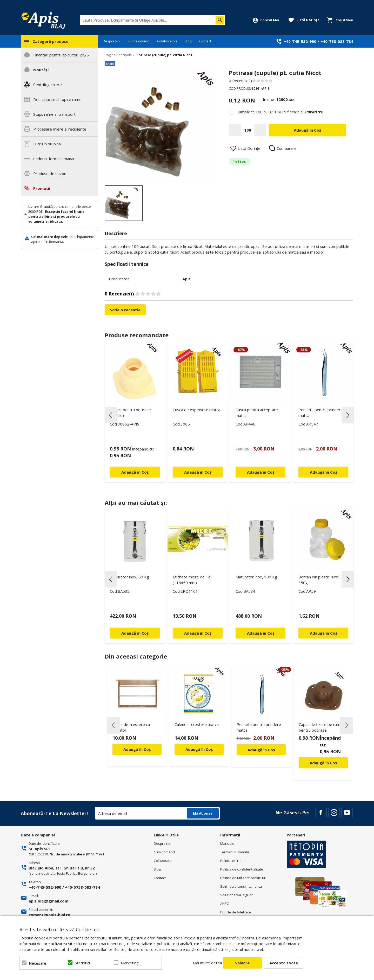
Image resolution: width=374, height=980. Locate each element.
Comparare (287, 148)
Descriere (116, 233)
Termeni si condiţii (235, 852)
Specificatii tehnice (127, 264)
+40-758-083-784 (337, 41)
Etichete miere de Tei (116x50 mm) (192, 580)
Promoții (42, 188)
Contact (205, 41)
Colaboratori (167, 41)
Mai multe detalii (207, 963)
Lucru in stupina (47, 144)
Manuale (227, 843)
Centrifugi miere (48, 85)
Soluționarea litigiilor (236, 895)
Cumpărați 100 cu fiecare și (280, 112)
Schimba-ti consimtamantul (241, 886)
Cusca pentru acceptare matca (257, 412)
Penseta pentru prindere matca (321, 412)
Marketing (130, 963)
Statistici (82, 963)
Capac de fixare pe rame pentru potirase (321, 727)
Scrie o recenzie (125, 310)
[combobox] (152, 20)
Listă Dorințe (249, 148)
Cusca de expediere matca (196, 410)
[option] (161, 126)
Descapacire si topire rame (57, 99)
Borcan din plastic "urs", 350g (319, 580)
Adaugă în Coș (137, 749)
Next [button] (348, 415)
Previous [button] (111, 415)
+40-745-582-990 (300, 41)
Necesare (38, 963)
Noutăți (41, 70)
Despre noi (162, 843)
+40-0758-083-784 (82, 887)
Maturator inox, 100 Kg (256, 577)
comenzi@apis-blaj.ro (49, 915)
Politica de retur (233, 861)
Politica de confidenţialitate (242, 869)
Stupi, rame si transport (54, 114)
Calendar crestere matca (197, 724)
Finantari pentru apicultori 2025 (61, 55)
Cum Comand (139, 41)
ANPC (225, 904)
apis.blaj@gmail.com (48, 901)
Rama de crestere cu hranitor (131, 727)
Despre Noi (112, 41)
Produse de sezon (50, 173)
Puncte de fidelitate (236, 912)
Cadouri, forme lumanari (54, 159)
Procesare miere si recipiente (60, 129)
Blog (188, 41)
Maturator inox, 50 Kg (129, 577)
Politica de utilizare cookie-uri (243, 878)
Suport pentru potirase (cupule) (130, 412)
